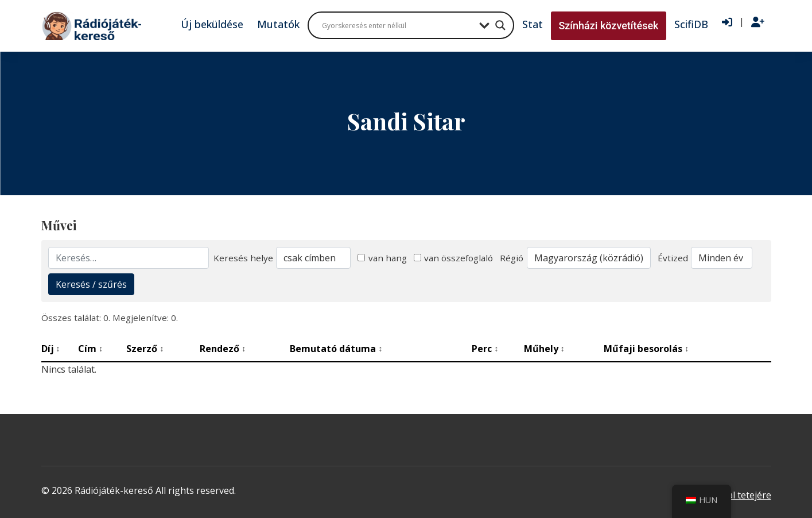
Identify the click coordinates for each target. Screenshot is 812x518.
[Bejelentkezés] (727, 22)
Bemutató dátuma (336, 349)
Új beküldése (212, 24)
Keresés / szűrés (91, 284)
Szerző (145, 349)
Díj (51, 349)
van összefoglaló (454, 258)
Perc (485, 349)
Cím (90, 349)
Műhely (544, 349)
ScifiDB (691, 24)
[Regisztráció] (758, 22)
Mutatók (278, 24)
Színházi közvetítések (608, 26)
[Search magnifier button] (500, 25)
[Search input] (398, 25)
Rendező (223, 349)
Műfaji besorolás (646, 349)
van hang (382, 258)
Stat (533, 24)
